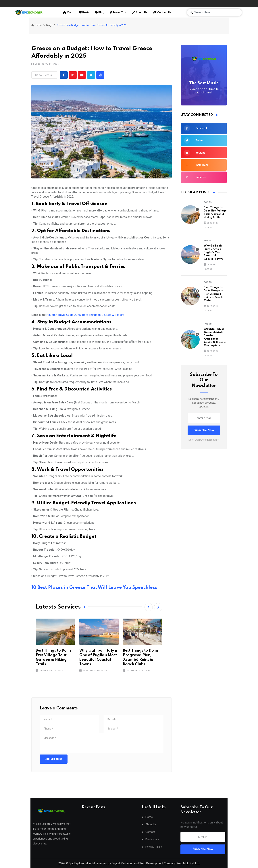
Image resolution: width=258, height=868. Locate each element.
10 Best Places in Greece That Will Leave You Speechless (94, 588)
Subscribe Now (204, 430)
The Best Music (204, 88)
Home (37, 25)
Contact (150, 833)
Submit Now (54, 759)
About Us (140, 12)
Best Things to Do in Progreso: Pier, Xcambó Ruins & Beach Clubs (214, 294)
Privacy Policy (154, 848)
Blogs (49, 25)
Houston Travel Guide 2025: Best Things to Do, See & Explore (85, 315)
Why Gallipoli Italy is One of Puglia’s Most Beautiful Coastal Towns (214, 252)
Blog (100, 12)
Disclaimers (152, 840)
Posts (84, 12)
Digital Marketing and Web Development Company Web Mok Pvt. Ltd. (156, 863)
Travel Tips (118, 12)
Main (68, 12)
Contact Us (162, 12)
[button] (149, 607)
